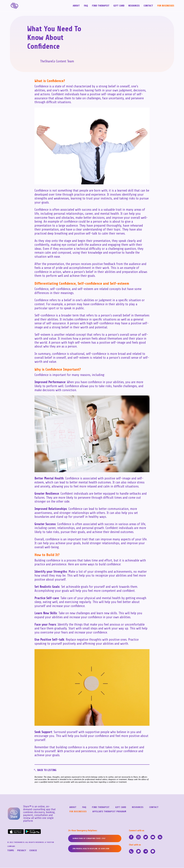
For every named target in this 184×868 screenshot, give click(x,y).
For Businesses (166, 6)
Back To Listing (48, 770)
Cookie (33, 851)
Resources (134, 6)
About (76, 6)
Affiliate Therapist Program (109, 812)
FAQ (86, 6)
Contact (148, 6)
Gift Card (119, 6)
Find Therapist (101, 6)
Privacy (22, 851)
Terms (11, 851)
